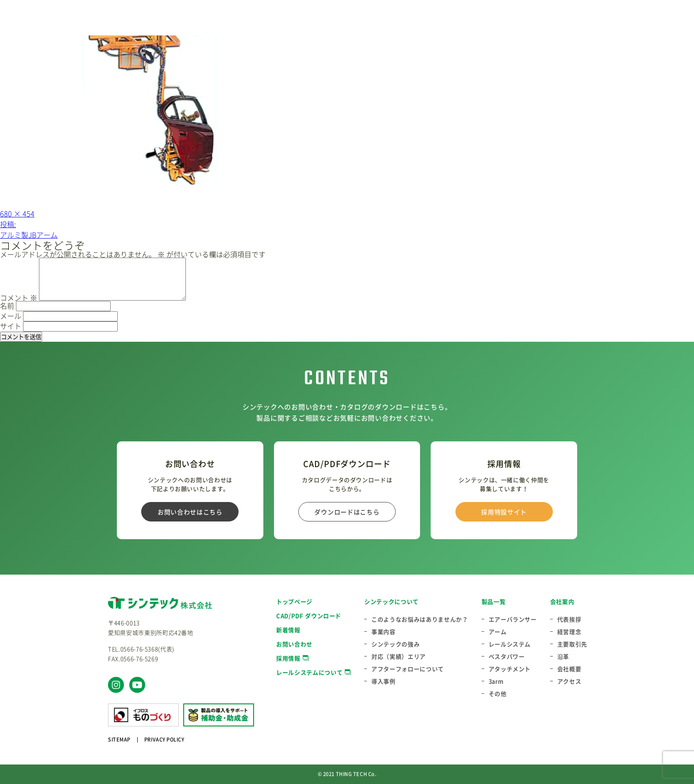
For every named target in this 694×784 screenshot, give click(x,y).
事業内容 (384, 632)
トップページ (294, 601)
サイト (11, 326)
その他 (498, 694)
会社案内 (562, 601)
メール (11, 316)
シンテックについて (391, 601)
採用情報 (288, 658)
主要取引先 (572, 644)
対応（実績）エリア (399, 657)
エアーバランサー (513, 619)
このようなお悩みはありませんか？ (420, 619)
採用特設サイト (504, 512)
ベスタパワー (507, 657)
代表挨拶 (569, 619)
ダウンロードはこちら (347, 512)
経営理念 (569, 632)
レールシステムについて (309, 672)
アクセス (569, 681)
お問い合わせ (294, 644)
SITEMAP (119, 740)
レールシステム (510, 644)
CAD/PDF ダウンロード (309, 616)
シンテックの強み (395, 644)
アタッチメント (510, 669)
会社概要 (569, 669)
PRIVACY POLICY (164, 740)
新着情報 (288, 630)
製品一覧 (494, 601)
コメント (19, 297)
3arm (496, 681)
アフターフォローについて (408, 669)
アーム (498, 632)
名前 (7, 305)
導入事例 (384, 681)
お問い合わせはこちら (190, 512)
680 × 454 (17, 213)
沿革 (563, 657)
